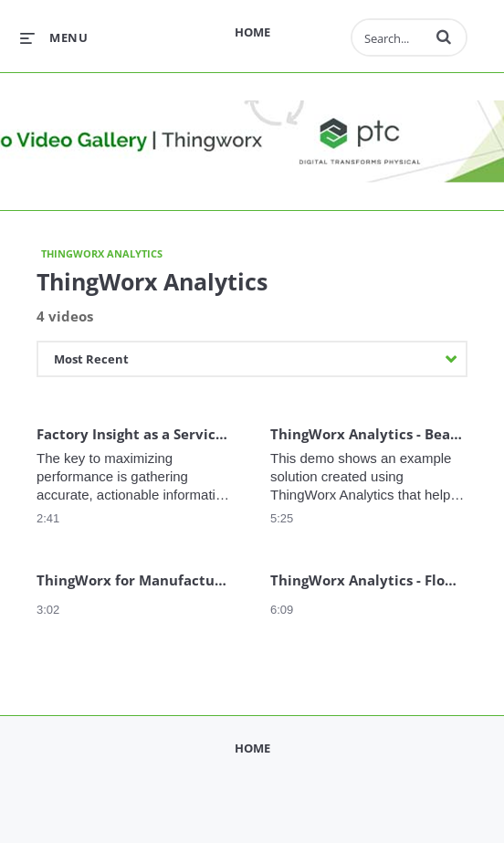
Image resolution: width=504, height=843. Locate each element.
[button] (444, 37)
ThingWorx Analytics (102, 253)
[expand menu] (54, 37)
